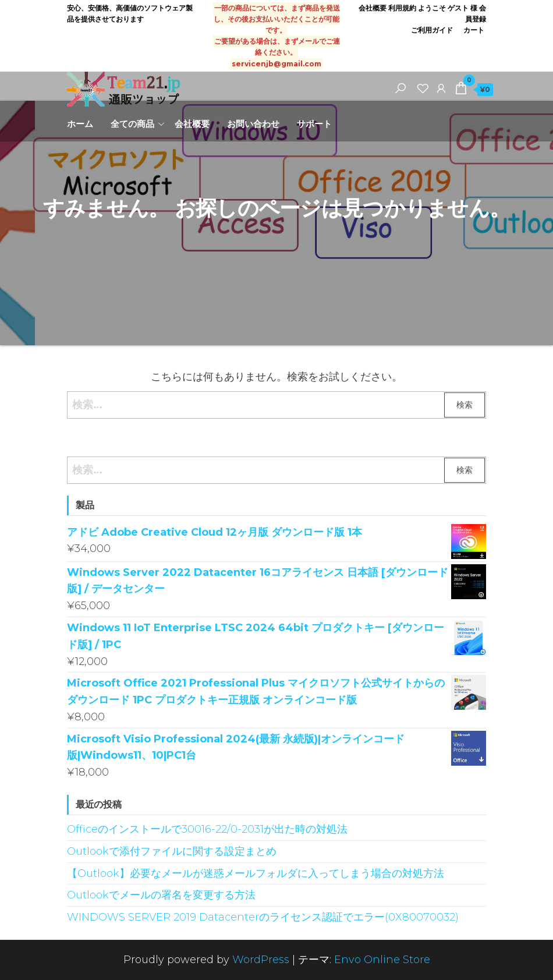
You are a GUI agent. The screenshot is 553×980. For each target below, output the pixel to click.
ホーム (80, 124)
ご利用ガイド (433, 30)
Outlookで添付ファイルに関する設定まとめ (172, 851)
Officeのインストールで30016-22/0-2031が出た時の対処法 (207, 829)
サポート (314, 124)
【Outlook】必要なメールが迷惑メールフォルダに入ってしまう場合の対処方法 (256, 873)
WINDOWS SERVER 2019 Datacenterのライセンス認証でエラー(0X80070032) (263, 917)
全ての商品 (132, 124)
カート (474, 30)
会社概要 (373, 8)
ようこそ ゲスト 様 (448, 8)
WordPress (261, 960)
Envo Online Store (382, 960)
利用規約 (402, 8)
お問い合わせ (253, 124)
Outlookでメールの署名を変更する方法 (161, 895)
